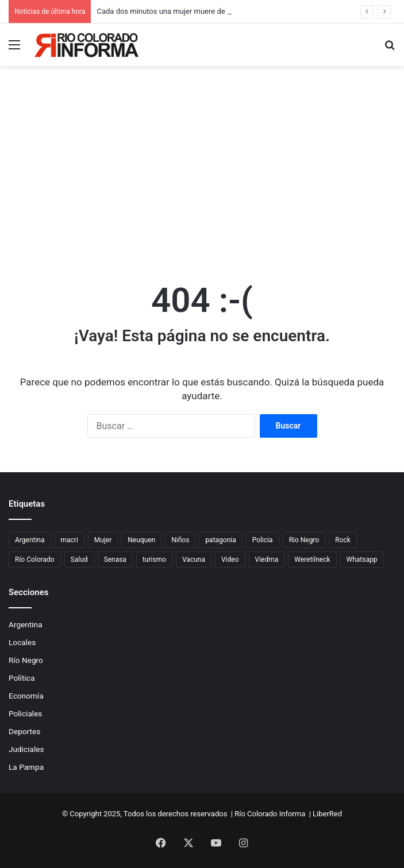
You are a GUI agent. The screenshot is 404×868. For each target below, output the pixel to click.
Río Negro (26, 660)
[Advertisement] (202, 179)
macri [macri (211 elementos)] (70, 540)
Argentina (26, 624)
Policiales (25, 713)
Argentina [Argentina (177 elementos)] (30, 540)
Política (22, 678)
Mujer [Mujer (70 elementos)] (103, 540)
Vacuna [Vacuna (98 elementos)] (194, 560)
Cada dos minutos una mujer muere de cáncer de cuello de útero (203, 11)
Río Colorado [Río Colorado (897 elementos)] (35, 560)
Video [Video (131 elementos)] (230, 560)
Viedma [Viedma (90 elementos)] (267, 560)
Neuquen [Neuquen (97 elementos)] (141, 540)
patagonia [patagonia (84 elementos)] (220, 540)
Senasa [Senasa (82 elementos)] (115, 560)
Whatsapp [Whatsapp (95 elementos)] (362, 560)
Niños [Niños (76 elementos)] (180, 540)
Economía (26, 696)
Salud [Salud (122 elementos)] (79, 560)
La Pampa (26, 767)
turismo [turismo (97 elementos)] (154, 560)
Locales (22, 642)
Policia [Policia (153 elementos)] (263, 540)
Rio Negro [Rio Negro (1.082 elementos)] (304, 540)
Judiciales (26, 749)
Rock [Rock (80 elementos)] (343, 540)
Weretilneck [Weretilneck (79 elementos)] (312, 560)
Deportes (24, 731)
